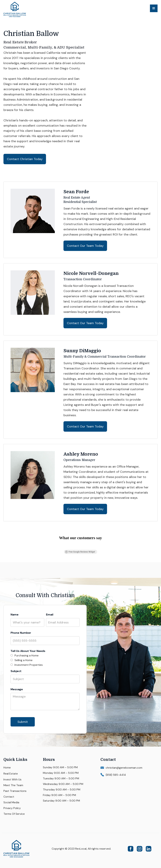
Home (7, 767)
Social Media (11, 802)
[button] (154, 8)
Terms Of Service (14, 814)
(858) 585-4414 (116, 775)
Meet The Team (13, 785)
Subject (16, 671)
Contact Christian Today (25, 159)
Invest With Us (12, 779)
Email (50, 615)
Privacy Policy (12, 808)
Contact (9, 797)
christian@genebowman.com (124, 768)
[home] (21, 9)
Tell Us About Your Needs (28, 651)
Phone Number (21, 633)
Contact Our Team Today (85, 246)
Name (15, 615)
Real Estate (11, 774)
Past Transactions (15, 791)
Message (17, 689)
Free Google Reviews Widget (80, 552)
